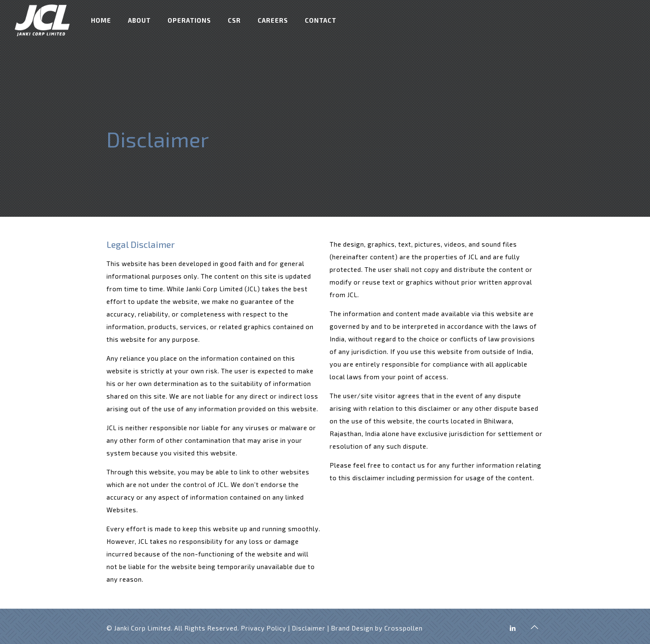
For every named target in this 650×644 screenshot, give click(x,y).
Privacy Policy (264, 628)
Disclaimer (309, 628)
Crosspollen (404, 628)
